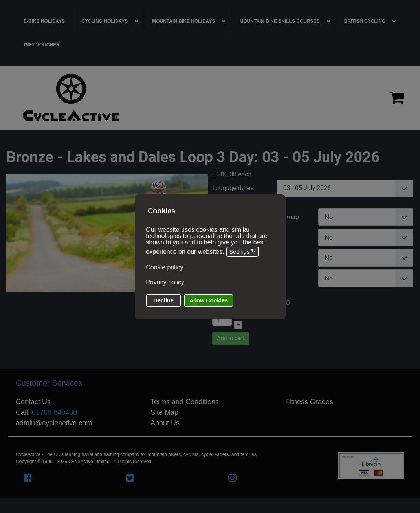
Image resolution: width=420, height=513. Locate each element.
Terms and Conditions (185, 402)
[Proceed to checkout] (397, 98)
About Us (165, 423)
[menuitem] (44, 21)
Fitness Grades (309, 402)
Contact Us (33, 402)
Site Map (164, 412)
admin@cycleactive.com (54, 423)
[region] (210, 98)
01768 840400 (54, 412)
